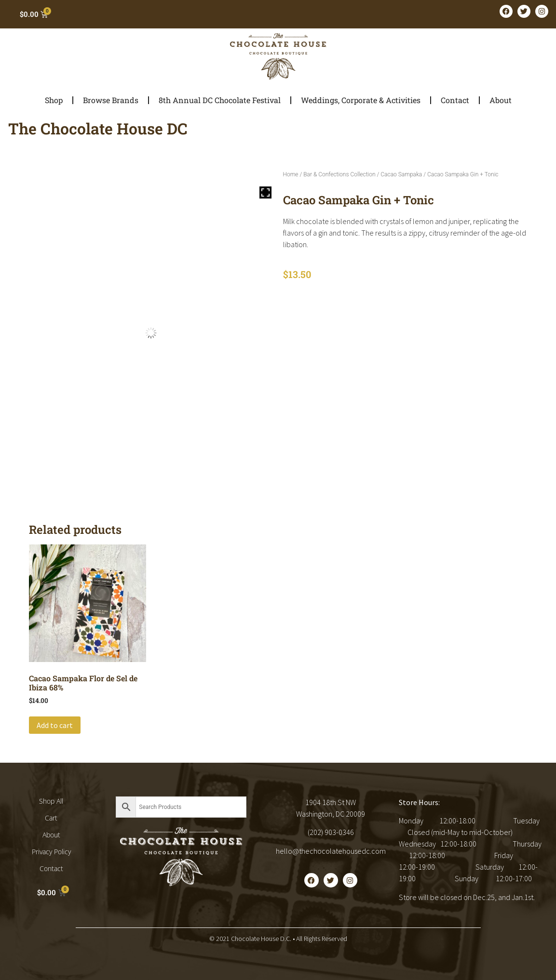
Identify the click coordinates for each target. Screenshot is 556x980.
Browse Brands (111, 100)
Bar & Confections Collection (339, 174)
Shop (54, 100)
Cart (51, 818)
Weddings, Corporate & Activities (361, 100)
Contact (455, 100)
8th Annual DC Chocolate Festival (220, 100)
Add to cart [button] (55, 725)
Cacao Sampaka (401, 174)
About (501, 100)
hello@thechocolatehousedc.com (331, 851)
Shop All (51, 801)
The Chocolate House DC (98, 128)
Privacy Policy (51, 852)
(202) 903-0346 (331, 832)
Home (291, 174)
